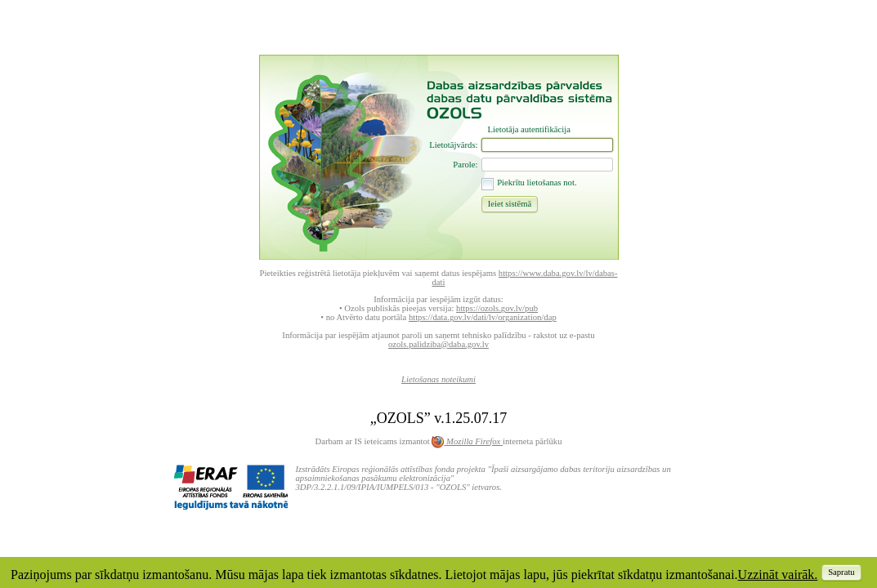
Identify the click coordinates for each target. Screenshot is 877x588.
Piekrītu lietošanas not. (537, 183)
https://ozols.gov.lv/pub (497, 308)
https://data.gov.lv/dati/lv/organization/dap (483, 317)
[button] (510, 203)
